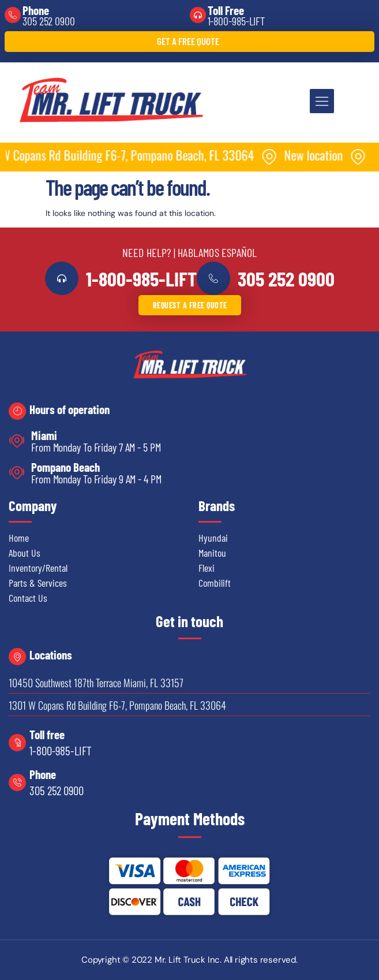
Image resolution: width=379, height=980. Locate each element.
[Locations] (17, 657)
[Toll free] (17, 743)
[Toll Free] (198, 15)
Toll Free (226, 10)
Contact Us (28, 598)
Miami (44, 435)
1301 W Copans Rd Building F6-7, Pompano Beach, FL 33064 (117, 705)
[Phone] (13, 15)
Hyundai (213, 538)
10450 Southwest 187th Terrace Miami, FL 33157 (96, 683)
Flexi (207, 568)
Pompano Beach (65, 467)
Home (19, 538)
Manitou (212, 553)
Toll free (47, 734)
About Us (25, 553)
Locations (51, 655)
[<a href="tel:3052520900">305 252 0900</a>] (213, 278)
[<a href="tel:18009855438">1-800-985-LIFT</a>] (62, 278)
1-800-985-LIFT (237, 21)
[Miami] (17, 441)
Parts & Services (38, 583)
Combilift (215, 583)
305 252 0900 (49, 21)
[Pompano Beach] (17, 473)
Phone (36, 10)
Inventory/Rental (38, 568)
